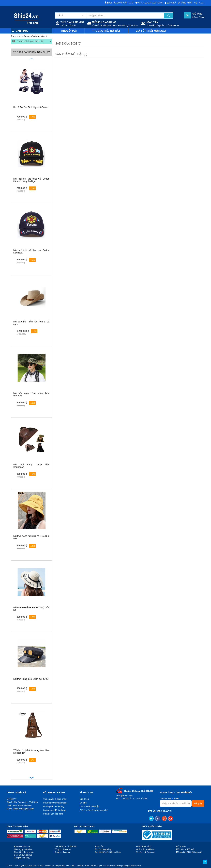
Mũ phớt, (191, 849)
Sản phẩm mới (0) (68, 44)
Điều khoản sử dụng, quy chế (94, 810)
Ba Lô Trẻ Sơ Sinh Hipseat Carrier (31, 107)
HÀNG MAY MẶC (143, 847)
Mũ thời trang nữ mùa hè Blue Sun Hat (31, 537)
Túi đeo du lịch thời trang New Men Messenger (31, 752)
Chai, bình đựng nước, (24, 852)
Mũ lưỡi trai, (181, 849)
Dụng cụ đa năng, (62, 852)
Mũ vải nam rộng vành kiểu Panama (31, 394)
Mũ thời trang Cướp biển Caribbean (31, 466)
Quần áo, (151, 852)
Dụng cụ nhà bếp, (22, 858)
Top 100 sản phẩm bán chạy (31, 52)
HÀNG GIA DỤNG (22, 847)
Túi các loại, (141, 852)
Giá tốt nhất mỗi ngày (151, 31)
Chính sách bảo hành (53, 814)
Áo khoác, (151, 849)
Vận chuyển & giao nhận (55, 799)
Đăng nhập (185, 3)
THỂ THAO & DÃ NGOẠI (66, 847)
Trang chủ (16, 36)
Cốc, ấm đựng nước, (23, 855)
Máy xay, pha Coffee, (23, 849)
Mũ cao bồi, (181, 852)
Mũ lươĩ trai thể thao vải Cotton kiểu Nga (31, 251)
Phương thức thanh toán (55, 803)
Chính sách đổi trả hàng (54, 810)
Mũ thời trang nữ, (195, 852)
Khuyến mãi (69, 31)
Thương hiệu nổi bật (106, 31)
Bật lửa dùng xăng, (104, 849)
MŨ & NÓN (181, 847)
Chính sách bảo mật (89, 806)
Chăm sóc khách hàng (149, 3)
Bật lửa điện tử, (102, 852)
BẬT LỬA (99, 847)
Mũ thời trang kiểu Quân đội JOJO (31, 679)
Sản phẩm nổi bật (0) (71, 54)
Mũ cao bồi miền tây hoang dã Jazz (31, 323)
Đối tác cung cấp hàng (119, 3)
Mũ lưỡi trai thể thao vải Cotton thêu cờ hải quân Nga (31, 180)
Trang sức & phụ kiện (34, 36)
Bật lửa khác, (115, 852)
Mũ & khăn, (141, 849)
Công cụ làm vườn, (63, 849)
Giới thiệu (84, 799)
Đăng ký (170, 3)
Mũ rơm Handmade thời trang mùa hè (31, 609)
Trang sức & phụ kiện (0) (28, 41)
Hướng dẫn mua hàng (53, 806)
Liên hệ (83, 803)
